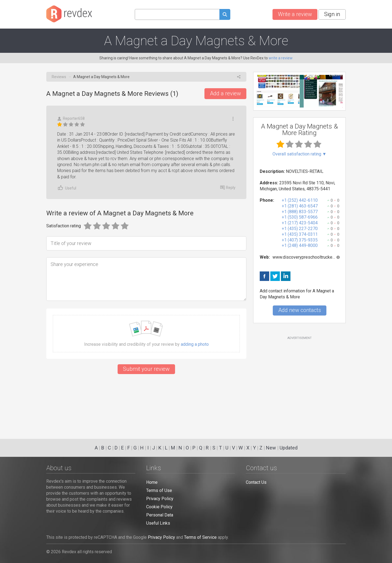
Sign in (332, 14)
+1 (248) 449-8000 (300, 245)
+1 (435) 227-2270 (300, 229)
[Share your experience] (146, 279)
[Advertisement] (299, 384)
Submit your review (146, 369)
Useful (67, 188)
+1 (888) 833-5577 (300, 212)
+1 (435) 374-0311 (300, 234)
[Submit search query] (225, 15)
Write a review (295, 14)
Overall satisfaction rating (300, 154)
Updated (289, 448)
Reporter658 (71, 119)
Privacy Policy (160, 499)
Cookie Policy (159, 507)
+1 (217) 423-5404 (300, 223)
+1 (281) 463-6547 (300, 206)
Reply (228, 188)
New (271, 448)
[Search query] (177, 14)
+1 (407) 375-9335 (300, 240)
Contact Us (256, 482)
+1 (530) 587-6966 (300, 217)
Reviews (59, 77)
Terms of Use (159, 490)
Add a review (225, 93)
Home (152, 482)
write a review (281, 58)
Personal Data (160, 515)
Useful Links (158, 523)
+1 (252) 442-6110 (300, 200)
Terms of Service (200, 537)
